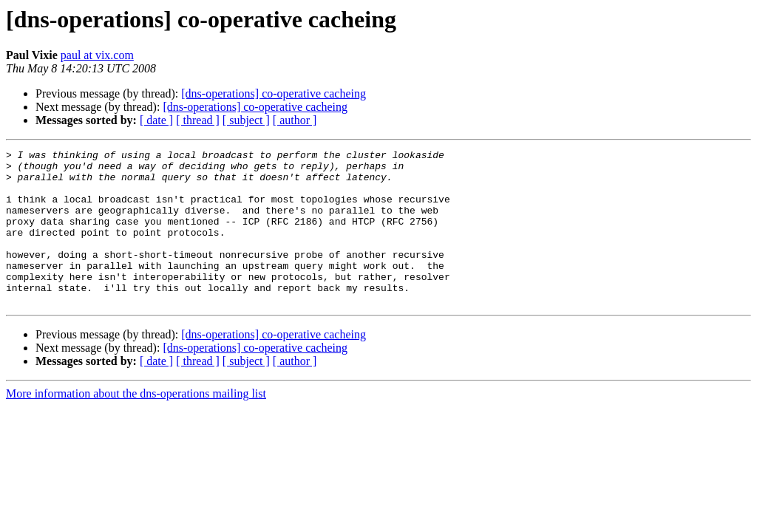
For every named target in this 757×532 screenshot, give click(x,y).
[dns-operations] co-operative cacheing (274, 93)
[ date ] (156, 120)
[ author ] (295, 120)
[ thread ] (198, 120)
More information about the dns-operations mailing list (136, 424)
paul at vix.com (97, 55)
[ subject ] (246, 120)
